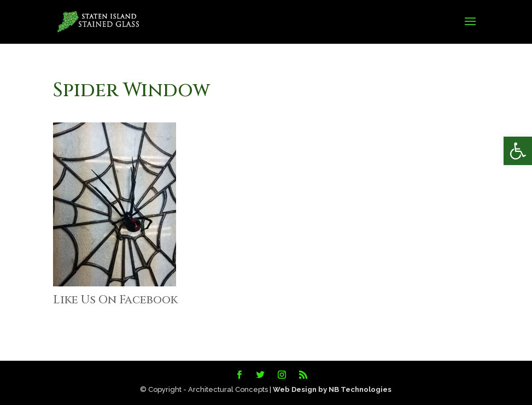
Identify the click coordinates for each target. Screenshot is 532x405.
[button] (518, 151)
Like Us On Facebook (115, 300)
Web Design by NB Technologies (332, 389)
